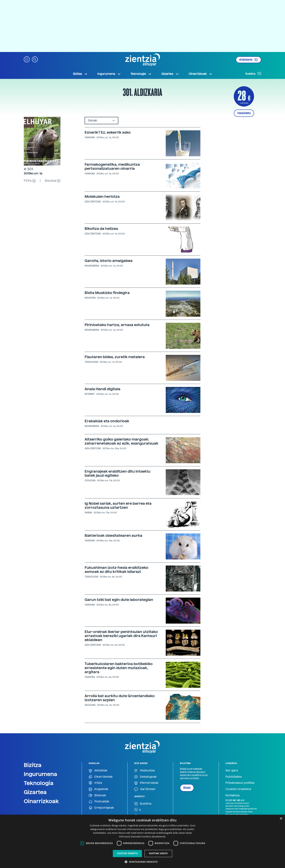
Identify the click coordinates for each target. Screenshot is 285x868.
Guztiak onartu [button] (127, 853)
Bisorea (53, 181)
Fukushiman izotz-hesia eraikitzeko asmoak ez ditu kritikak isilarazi (117, 570)
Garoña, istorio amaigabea (109, 261)
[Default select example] (101, 121)
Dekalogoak (145, 777)
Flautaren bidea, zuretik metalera (115, 357)
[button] (27, 59)
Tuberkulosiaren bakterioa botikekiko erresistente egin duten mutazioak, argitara (119, 668)
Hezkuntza (144, 771)
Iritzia (95, 783)
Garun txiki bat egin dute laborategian (119, 600)
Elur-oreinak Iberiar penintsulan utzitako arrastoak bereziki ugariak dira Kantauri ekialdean (121, 636)
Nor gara (232, 770)
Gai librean (145, 789)
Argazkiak (98, 789)
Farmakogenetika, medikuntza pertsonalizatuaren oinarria (112, 166)
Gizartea (35, 792)
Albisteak (98, 771)
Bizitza (33, 765)
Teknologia (39, 783)
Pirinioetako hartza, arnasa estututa (117, 325)
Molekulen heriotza (102, 196)
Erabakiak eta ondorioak (107, 421)
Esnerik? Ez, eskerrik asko (108, 132)
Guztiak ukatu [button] (158, 853)
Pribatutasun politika (240, 783)
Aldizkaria (248, 60)
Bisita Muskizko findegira (107, 293)
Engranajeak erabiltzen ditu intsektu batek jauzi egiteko (118, 473)
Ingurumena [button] (109, 74)
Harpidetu (244, 113)
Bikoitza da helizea (101, 229)
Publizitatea (234, 777)
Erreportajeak (101, 808)
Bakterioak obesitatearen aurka (113, 535)
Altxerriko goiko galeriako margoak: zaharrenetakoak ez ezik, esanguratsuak (121, 441)
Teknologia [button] (141, 74)
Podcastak (99, 802)
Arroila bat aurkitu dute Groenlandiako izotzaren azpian (120, 698)
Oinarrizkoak (41, 801)
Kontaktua (232, 795)
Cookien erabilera (238, 789)
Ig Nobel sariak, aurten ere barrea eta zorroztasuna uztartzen (118, 505)
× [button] (281, 819)
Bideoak (97, 795)
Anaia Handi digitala (102, 389)
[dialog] (142, 841)
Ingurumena (40, 774)
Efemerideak (146, 783)
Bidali (187, 788)
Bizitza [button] (80, 74)
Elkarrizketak (101, 777)
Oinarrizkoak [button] (201, 74)
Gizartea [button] (170, 74)
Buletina (253, 74)
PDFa (30, 181)
